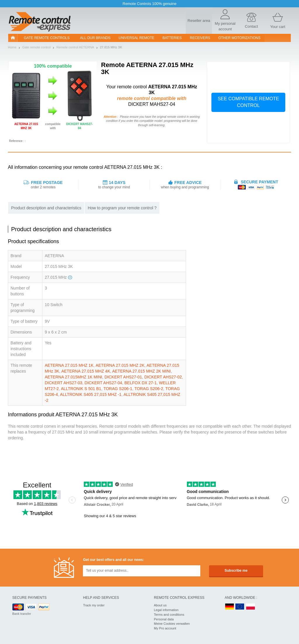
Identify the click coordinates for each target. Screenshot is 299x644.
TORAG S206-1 (118, 389)
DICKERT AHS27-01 (123, 377)
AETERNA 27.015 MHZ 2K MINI (141, 371)
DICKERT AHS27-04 (104, 383)
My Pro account (165, 628)
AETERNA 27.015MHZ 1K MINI (73, 377)
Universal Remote (136, 38)
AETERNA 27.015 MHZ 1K (69, 365)
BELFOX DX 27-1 (141, 383)
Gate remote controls (47, 38)
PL (251, 607)
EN (240, 607)
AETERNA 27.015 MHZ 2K (120, 365)
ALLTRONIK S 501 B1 (81, 389)
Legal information (166, 610)
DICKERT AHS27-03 (64, 383)
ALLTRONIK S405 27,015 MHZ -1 (91, 394)
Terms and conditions (169, 615)
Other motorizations (239, 38)
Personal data (164, 619)
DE (230, 607)
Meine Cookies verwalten (172, 624)
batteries (172, 38)
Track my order (94, 605)
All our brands (95, 38)
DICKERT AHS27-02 (163, 377)
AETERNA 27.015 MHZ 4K (86, 371)
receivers (200, 38)
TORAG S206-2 (149, 389)
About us (160, 605)
